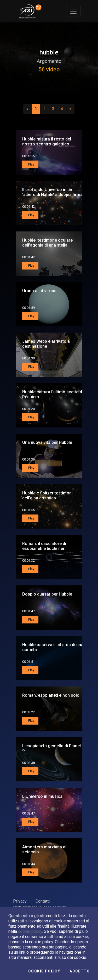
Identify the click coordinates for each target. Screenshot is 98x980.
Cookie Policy (44, 971)
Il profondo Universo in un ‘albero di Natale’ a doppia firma (52, 192)
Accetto (80, 971)
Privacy (20, 901)
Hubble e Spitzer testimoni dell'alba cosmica (47, 495)
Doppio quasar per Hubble (47, 594)
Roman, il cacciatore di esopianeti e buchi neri (44, 546)
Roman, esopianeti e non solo (51, 695)
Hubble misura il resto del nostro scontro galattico (47, 142)
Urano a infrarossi (40, 291)
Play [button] (31, 164)
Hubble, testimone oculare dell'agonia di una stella (47, 243)
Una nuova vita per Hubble (47, 442)
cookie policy (30, 931)
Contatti (43, 901)
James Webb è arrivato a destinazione (46, 344)
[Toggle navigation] (73, 11)
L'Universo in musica (42, 796)
